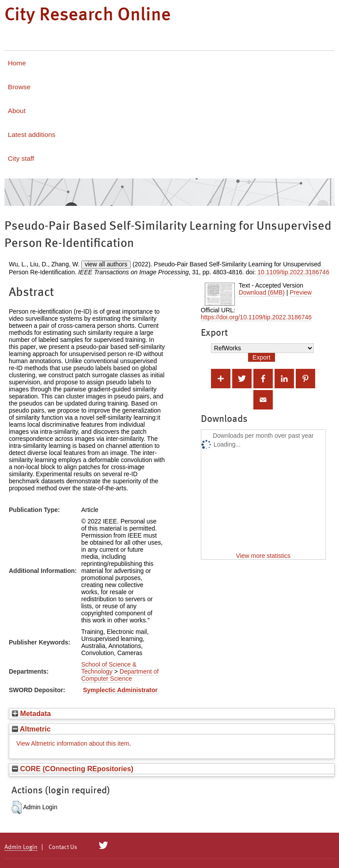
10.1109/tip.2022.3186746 (293, 272)
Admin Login (21, 847)
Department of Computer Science (120, 675)
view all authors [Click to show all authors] (106, 264)
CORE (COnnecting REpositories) (73, 769)
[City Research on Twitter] (104, 845)
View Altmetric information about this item (73, 743)
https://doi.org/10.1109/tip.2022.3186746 (256, 317)
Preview (301, 292)
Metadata (31, 713)
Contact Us (63, 847)
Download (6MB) (262, 292)
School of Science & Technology (109, 668)
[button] (17, 807)
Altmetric (31, 729)
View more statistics (263, 556)
